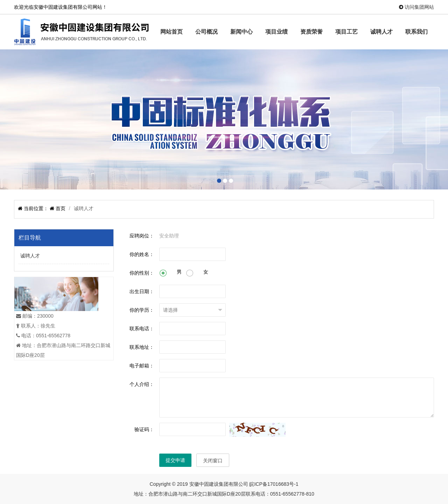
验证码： (144, 429)
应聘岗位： (142, 236)
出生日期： (142, 291)
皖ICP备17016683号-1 (274, 484)
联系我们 (416, 32)
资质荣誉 (311, 32)
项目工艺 (346, 32)
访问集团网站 (419, 7)
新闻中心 (241, 32)
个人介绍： (142, 384)
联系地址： (142, 347)
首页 (60, 208)
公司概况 (206, 32)
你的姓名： (142, 254)
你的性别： (142, 273)
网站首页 (171, 32)
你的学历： (142, 310)
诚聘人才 (381, 32)
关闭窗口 (213, 461)
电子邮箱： (142, 366)
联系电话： (142, 329)
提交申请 (175, 460)
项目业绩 (276, 32)
